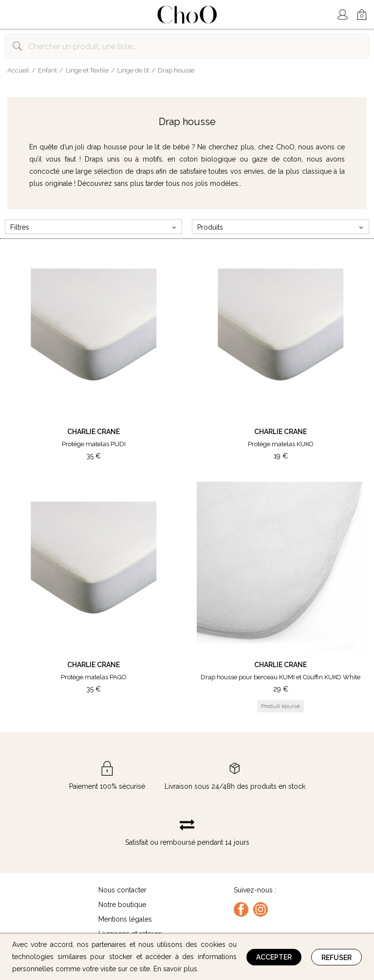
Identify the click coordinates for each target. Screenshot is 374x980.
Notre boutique (122, 905)
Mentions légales (125, 919)
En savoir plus (175, 969)
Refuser (337, 958)
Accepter (274, 957)
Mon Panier (362, 15)
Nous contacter (122, 890)
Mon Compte (342, 15)
